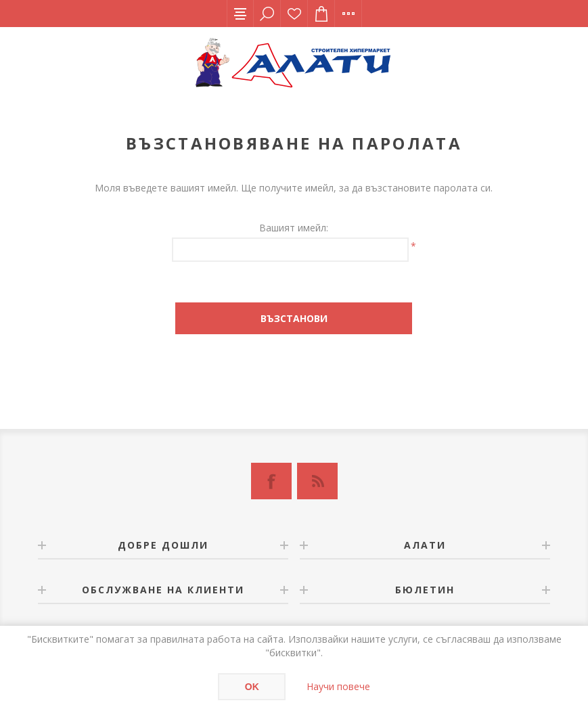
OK (252, 687)
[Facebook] (271, 481)
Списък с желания (294, 14)
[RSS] (317, 481)
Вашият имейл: (294, 228)
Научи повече (338, 686)
